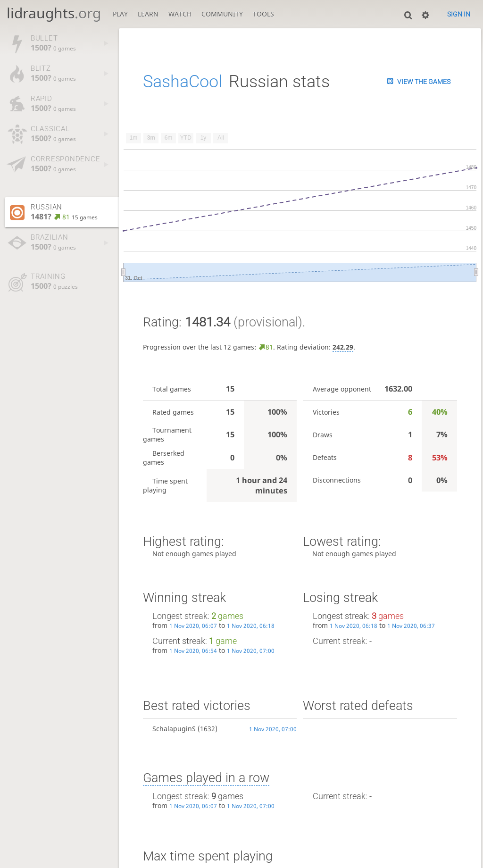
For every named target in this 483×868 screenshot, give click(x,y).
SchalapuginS (174, 729)
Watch (180, 14)
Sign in (459, 14)
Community (222, 14)
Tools (263, 14)
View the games (424, 82)
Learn (148, 14)
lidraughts (54, 13)
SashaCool (183, 82)
